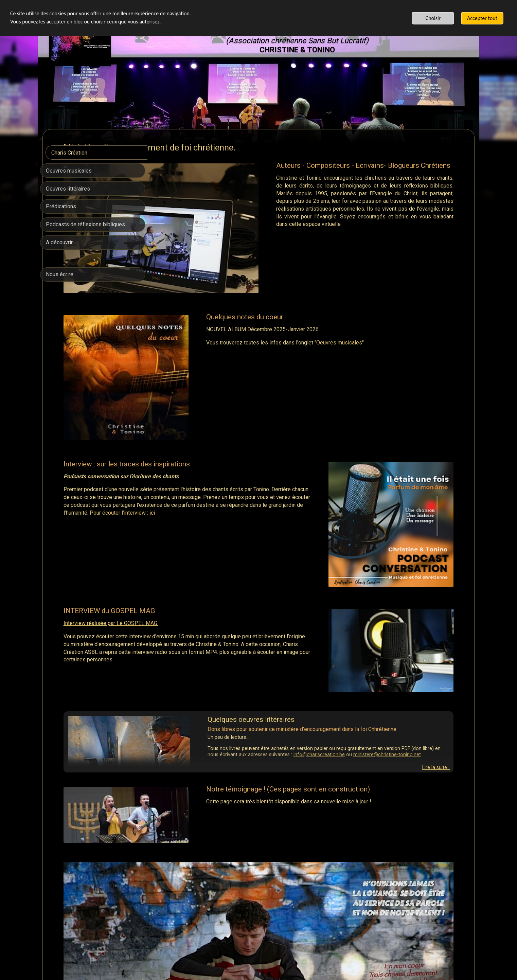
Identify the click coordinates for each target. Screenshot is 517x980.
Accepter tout (482, 18)
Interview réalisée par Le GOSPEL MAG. (216, 521)
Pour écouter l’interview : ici (263, 452)
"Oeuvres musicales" (406, 308)
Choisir (433, 18)
